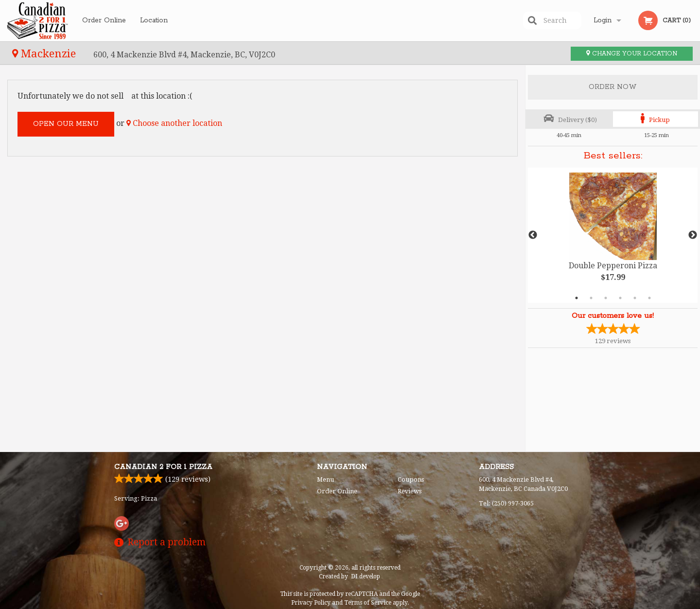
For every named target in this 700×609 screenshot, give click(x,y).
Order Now (613, 87)
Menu (325, 479)
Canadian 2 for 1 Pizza (163, 467)
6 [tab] (649, 298)
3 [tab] (606, 298)
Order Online (104, 20)
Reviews (410, 491)
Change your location (632, 54)
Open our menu (66, 124)
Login (603, 20)
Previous (533, 235)
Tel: (506, 503)
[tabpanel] (613, 235)
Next (693, 235)
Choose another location (174, 123)
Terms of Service (368, 603)
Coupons (411, 479)
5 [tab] (635, 298)
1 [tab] (577, 298)
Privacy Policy (311, 603)
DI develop (366, 576)
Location (154, 20)
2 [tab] (591, 298)
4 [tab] (620, 298)
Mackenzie (45, 53)
